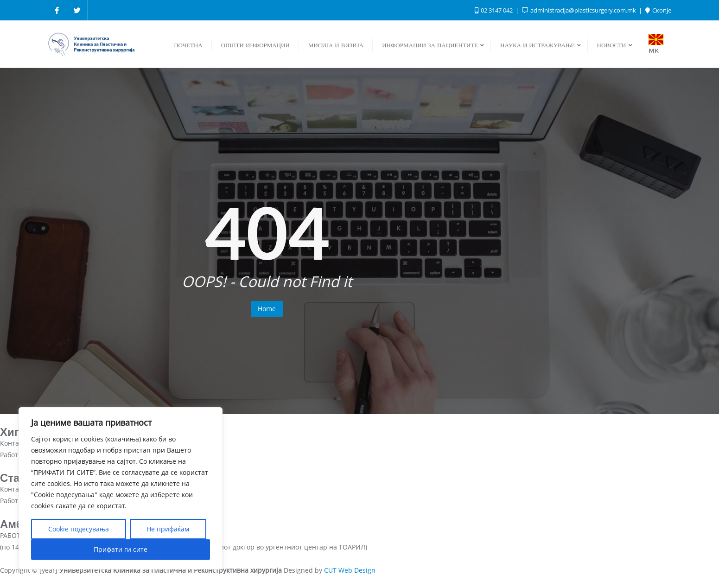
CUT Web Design (350, 570)
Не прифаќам (168, 529)
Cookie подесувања (79, 529)
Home (267, 309)
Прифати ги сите (121, 549)
